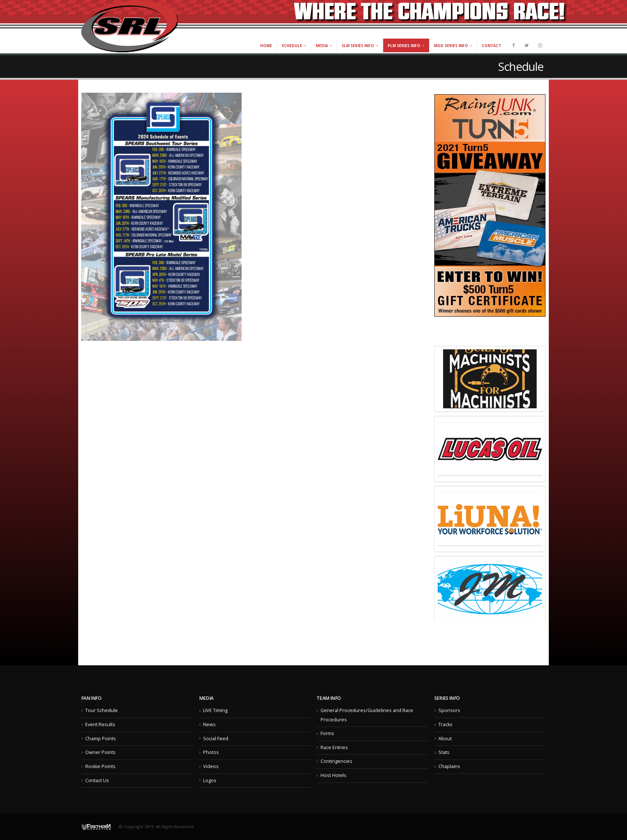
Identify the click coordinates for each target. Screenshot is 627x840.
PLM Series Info (404, 46)
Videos (211, 766)
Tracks (445, 724)
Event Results (100, 724)
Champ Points (101, 739)
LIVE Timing (215, 710)
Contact (491, 46)
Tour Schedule (102, 710)
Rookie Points (100, 766)
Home (266, 46)
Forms (327, 733)
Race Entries (334, 747)
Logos (210, 780)
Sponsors (449, 710)
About (445, 739)
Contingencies (336, 761)
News (209, 724)
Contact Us (97, 780)
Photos (211, 752)
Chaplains (449, 766)
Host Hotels (334, 775)
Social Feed (216, 739)
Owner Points (100, 752)
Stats (444, 752)
